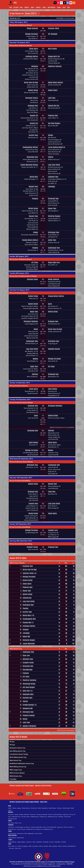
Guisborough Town (54, 248)
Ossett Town (34, 366)
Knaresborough (28, 670)
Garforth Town (33, 135)
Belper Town (34, 312)
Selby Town (26, 691)
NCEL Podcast (66, 808)
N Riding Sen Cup (35, 817)
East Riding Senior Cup (18, 751)
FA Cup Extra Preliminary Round (21, 25)
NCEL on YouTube (63, 846)
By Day (17, 814)
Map (26, 834)
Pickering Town (53, 116)
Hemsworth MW (28, 708)
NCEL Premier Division (17, 563)
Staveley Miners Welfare (30, 240)
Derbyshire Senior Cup (17, 748)
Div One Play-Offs (57, 814)
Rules (34, 842)
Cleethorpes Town (28, 652)
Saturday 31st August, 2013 (19, 290)
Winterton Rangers (54, 216)
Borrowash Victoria (32, 98)
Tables (33, 7)
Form (20, 823)
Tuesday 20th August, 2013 (19, 273)
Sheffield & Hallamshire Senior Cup (22, 763)
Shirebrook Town (53, 199)
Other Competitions (43, 808)
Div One (50, 814)
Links (64, 7)
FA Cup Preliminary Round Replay (21, 403)
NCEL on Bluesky (53, 846)
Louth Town (52, 98)
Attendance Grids (13, 819)
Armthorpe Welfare (32, 56)
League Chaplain (21, 842)
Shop (68, 7)
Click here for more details (66, 730)
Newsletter (58, 842)
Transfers (60, 808)
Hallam (25, 719)
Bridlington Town (54, 232)
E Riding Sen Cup (16, 817)
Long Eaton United (54, 165)
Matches (27, 7)
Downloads (46, 842)
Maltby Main (34, 177)
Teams (45, 7)
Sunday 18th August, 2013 (19, 256)
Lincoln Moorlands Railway (29, 165)
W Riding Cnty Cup (53, 817)
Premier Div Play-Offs (42, 814)
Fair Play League (19, 827)
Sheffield (35, 374)
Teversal (51, 157)
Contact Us (29, 842)
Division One (34, 808)
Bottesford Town (28, 659)
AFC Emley (35, 262)
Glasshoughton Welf (29, 619)
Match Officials (52, 7)
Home (11, 7)
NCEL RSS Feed (72, 846)
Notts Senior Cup (16, 760)
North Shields (52, 49)
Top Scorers (11, 827)
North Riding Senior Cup (18, 757)
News (22, 7)
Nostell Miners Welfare (55, 82)
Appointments (20, 838)
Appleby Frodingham (29, 726)
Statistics (39, 7)
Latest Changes (12, 838)
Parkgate (35, 199)
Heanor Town (52, 208)
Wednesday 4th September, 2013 (21, 459)
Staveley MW (27, 623)
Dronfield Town (28, 698)
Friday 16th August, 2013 (18, 22)
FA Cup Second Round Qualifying (21, 544)
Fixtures (14, 808)
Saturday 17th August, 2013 (20, 42)
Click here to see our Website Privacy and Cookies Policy (42, 866)
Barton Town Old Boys (31, 82)
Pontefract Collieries (55, 66)
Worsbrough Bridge (29, 684)
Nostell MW (26, 637)
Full (9, 823)
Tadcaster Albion (54, 28)
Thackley (35, 248)
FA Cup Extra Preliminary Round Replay (23, 276)
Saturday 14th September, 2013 (21, 478)
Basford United (33, 90)
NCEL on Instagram (23, 846)
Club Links (12, 848)
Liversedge (51, 187)
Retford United (33, 208)
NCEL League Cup (16, 770)
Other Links (18, 848)
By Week (21, 814)
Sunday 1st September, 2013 (20, 383)
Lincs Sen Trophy (25, 817)
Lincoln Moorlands (29, 644)
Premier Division (26, 808)
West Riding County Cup (18, 767)
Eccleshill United (28, 663)
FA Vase (12, 745)
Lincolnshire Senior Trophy (19, 754)
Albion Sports (34, 49)
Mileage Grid (31, 834)
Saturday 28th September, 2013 (21, 541)
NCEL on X (14, 846)
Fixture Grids (67, 817)
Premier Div (33, 814)
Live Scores (16, 7)
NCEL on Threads (43, 846)
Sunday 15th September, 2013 (20, 524)
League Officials (12, 842)
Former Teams (38, 834)
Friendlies (13, 779)
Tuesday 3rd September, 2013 (20, 399)
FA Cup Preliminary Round (19, 293)
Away (16, 823)
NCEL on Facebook (33, 846)
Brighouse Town (33, 106)
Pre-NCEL (64, 842)
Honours (52, 842)
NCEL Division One (16, 649)
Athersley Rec (27, 598)
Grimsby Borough (28, 705)
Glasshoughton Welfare (30, 147)
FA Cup (12, 742)
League (59, 7)
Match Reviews (53, 808)
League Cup (66, 814)
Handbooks (39, 842)
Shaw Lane (26, 655)
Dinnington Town (28, 712)
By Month (27, 814)
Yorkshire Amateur (29, 715)
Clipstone (26, 673)
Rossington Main (28, 694)
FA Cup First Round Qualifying (20, 481)
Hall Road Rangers (54, 123)
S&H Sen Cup (44, 817)
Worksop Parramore (32, 34)
